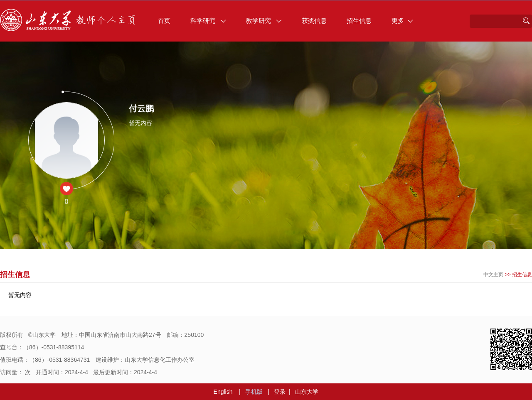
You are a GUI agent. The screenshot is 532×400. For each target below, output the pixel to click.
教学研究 (264, 21)
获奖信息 (314, 21)
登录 (280, 392)
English (223, 392)
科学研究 (208, 21)
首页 (164, 21)
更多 (402, 21)
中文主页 (493, 275)
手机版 (254, 392)
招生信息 (359, 21)
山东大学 (307, 392)
